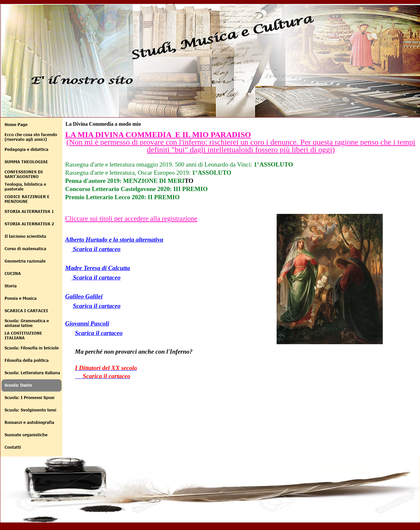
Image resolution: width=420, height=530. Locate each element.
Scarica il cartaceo (96, 249)
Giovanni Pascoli (87, 323)
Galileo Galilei (84, 296)
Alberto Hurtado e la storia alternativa (114, 240)
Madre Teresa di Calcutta (98, 268)
